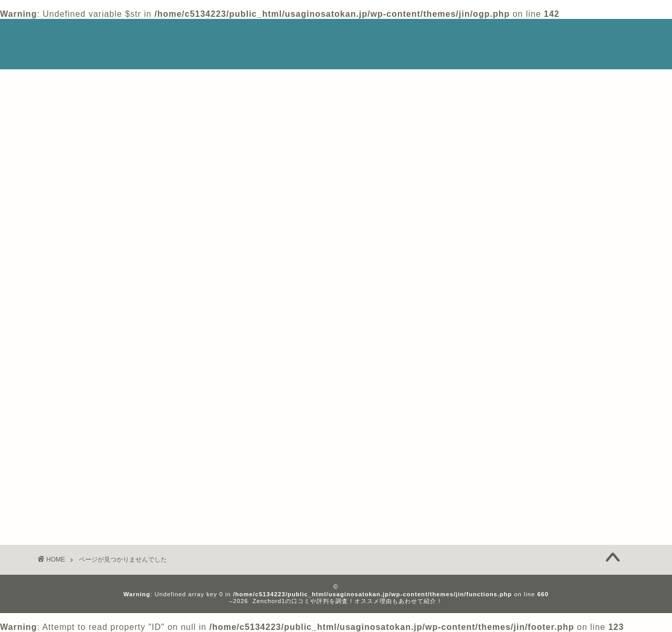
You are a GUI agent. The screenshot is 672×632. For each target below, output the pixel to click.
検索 (470, 95)
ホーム (471, 37)
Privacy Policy (535, 37)
